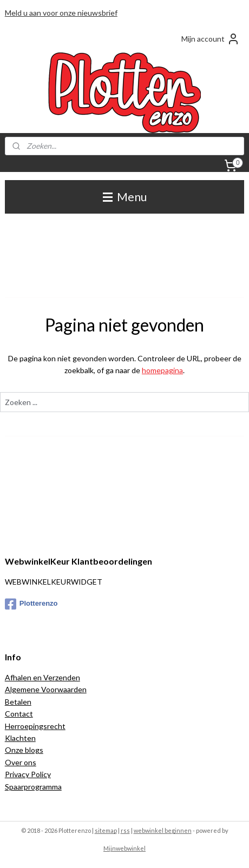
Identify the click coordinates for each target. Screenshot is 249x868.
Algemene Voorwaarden (46, 689)
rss (125, 830)
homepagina (162, 370)
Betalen (18, 702)
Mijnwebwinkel (124, 848)
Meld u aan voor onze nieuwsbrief (61, 13)
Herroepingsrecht (35, 726)
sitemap (106, 830)
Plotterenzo (31, 604)
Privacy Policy (28, 774)
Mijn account (211, 39)
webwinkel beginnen (163, 830)
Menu (125, 197)
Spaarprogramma (33, 787)
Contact (19, 714)
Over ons (21, 762)
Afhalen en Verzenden (42, 677)
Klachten (20, 738)
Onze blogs (24, 750)
